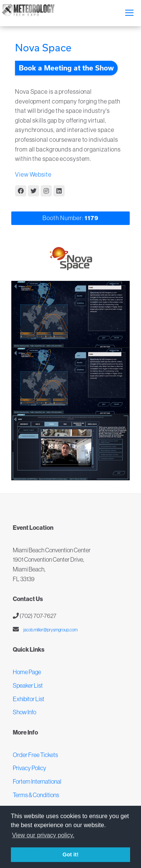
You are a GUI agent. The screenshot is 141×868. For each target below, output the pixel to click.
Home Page (27, 672)
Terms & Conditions (36, 795)
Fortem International (37, 781)
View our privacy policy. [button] (43, 835)
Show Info (24, 712)
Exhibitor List (29, 699)
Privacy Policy (30, 768)
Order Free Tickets (35, 755)
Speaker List (28, 685)
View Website (33, 174)
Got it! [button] (70, 855)
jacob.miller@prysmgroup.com (50, 630)
